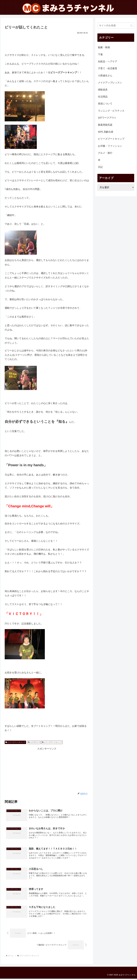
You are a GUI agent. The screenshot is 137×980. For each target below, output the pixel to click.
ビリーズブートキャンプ (15, 742)
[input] (116, 26)
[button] (131, 26)
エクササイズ (34, 742)
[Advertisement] (47, 43)
